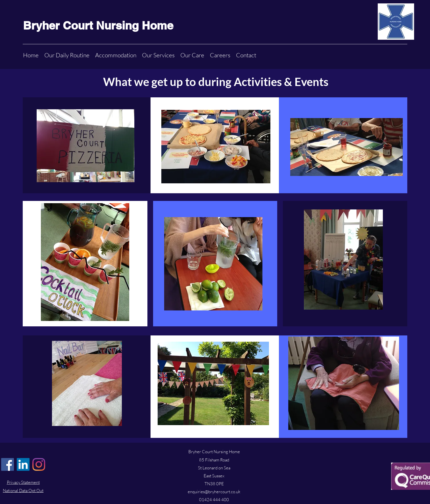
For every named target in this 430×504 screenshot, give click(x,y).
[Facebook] (8, 464)
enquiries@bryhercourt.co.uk (214, 492)
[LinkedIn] (23, 464)
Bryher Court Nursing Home (98, 25)
